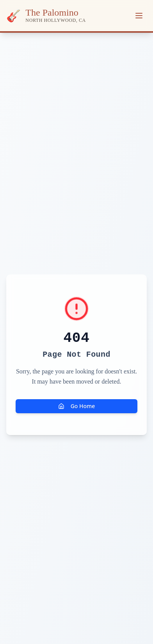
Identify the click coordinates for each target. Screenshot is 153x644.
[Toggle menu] (139, 16)
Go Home (77, 406)
